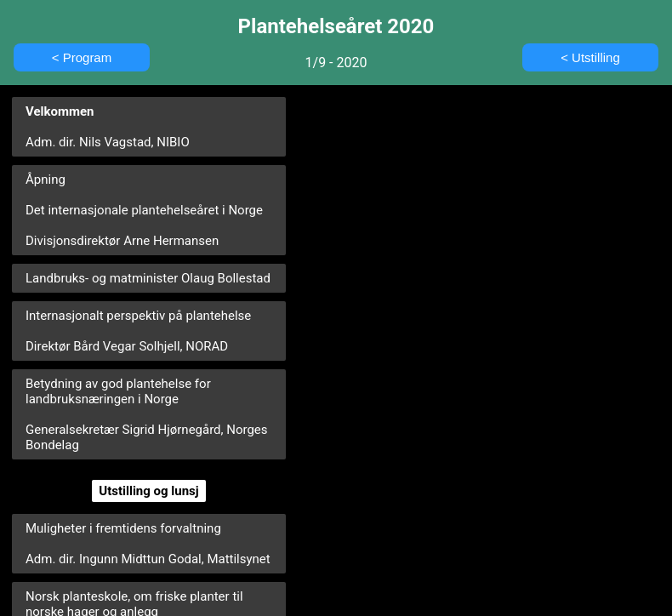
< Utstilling (590, 57)
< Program (82, 57)
